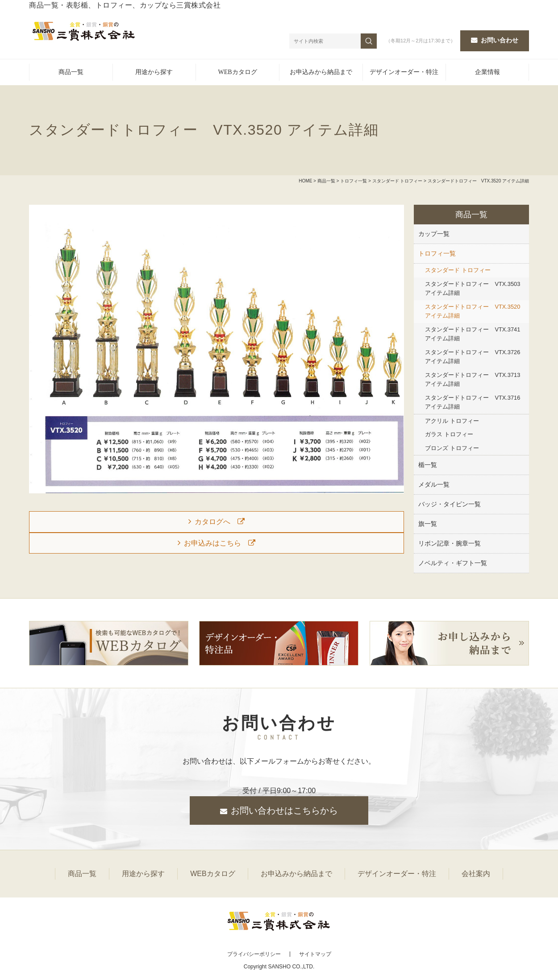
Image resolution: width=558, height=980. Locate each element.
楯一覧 (428, 465)
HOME (305, 181)
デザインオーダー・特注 (404, 72)
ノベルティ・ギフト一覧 (453, 563)
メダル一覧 (434, 484)
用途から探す (154, 72)
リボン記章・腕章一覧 (450, 543)
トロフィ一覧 (354, 181)
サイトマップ (315, 954)
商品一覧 (71, 72)
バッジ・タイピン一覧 (450, 504)
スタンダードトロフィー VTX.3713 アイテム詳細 (473, 379)
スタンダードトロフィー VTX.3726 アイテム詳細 (473, 357)
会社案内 (476, 874)
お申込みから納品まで (321, 72)
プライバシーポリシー (254, 954)
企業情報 (487, 72)
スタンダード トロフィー (398, 181)
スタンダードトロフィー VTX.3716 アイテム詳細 (473, 402)
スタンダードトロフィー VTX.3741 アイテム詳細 (473, 334)
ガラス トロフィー (449, 434)
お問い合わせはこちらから (284, 810)
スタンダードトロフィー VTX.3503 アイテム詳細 (473, 288)
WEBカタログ (238, 72)
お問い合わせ (500, 40)
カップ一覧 (434, 234)
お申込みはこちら (212, 543)
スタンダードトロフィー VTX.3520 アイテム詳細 (473, 311)
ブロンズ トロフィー (452, 448)
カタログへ (212, 522)
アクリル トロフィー (452, 421)
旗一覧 (428, 524)
